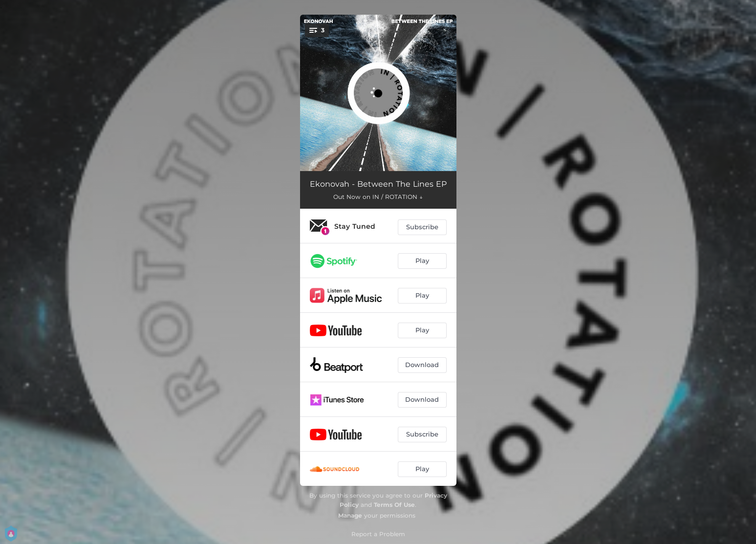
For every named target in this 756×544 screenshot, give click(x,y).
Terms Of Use (394, 505)
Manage (350, 515)
